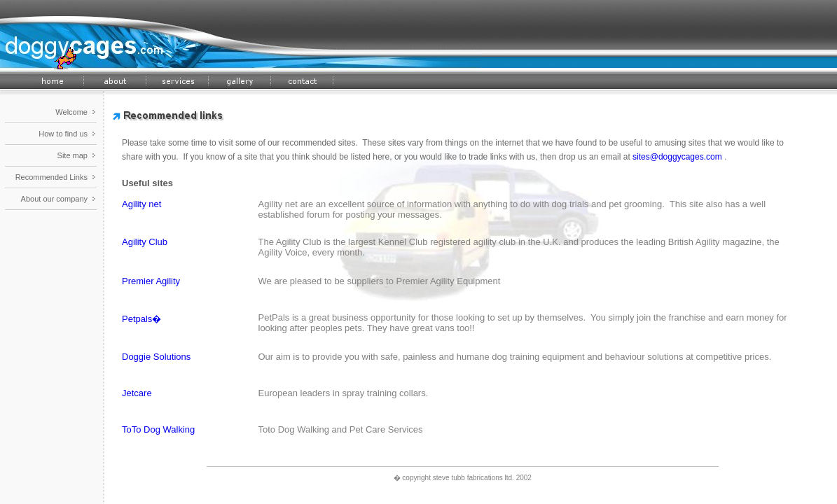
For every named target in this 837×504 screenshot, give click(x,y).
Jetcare (137, 393)
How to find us (63, 134)
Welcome (71, 112)
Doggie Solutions (156, 357)
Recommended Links (51, 177)
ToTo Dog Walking (158, 429)
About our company (54, 199)
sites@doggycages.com (677, 157)
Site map (72, 155)
